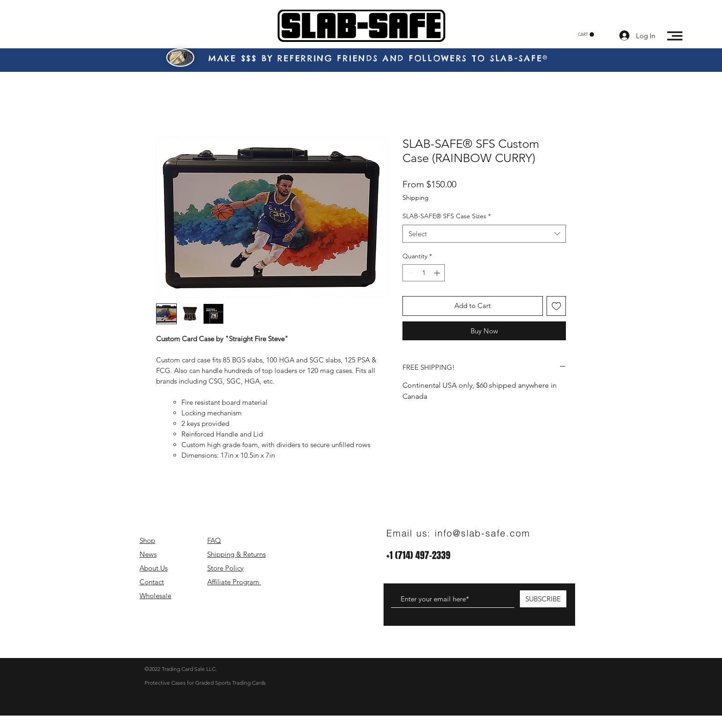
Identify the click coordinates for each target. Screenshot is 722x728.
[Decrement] (410, 273)
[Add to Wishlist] (556, 306)
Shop (147, 540)
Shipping (416, 198)
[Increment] (438, 273)
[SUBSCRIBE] (543, 599)
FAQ (214, 540)
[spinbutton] (424, 273)
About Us (154, 568)
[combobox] (484, 234)
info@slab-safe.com (482, 533)
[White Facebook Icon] (512, 646)
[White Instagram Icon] (527, 646)
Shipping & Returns (236, 554)
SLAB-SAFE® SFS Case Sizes (447, 216)
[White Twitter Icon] (541, 646)
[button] (586, 35)
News (148, 554)
